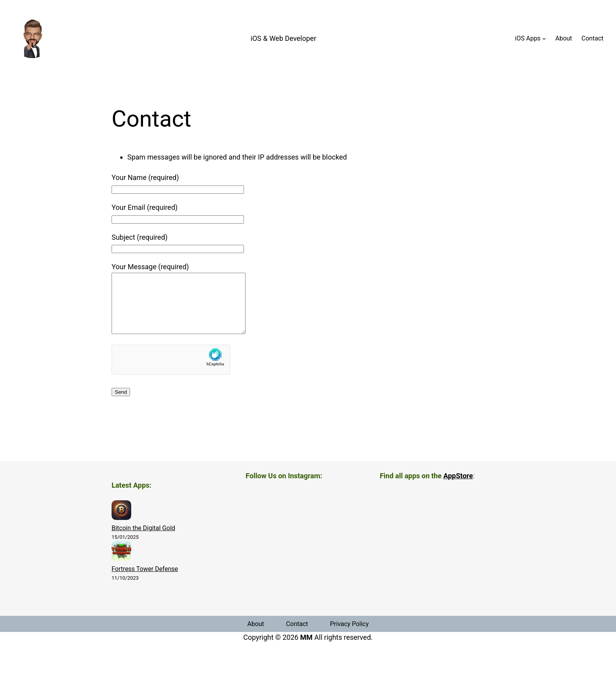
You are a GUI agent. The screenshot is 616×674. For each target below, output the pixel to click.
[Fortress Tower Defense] (121, 564)
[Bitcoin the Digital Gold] (121, 523)
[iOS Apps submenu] (544, 39)
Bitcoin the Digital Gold (143, 540)
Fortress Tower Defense (145, 581)
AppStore (458, 488)
